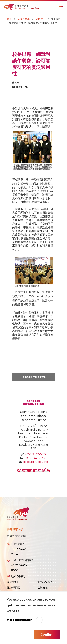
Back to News (35, 377)
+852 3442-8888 (19, 568)
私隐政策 (42, 588)
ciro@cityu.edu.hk (36, 462)
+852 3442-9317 (36, 454)
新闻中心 (41, 19)
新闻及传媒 (24, 19)
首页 (9, 19)
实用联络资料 (45, 582)
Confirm (47, 635)
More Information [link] (20, 620)
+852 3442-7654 (19, 552)
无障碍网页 (14, 588)
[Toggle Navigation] (61, 7)
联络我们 (12, 582)
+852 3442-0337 (36, 458)
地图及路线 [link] (18, 576)
